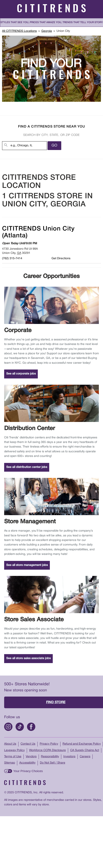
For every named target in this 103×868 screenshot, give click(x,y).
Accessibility (27, 763)
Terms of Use (13, 757)
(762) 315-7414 (12, 259)
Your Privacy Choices (28, 771)
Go (54, 146)
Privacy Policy (49, 744)
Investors (69, 757)
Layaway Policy (14, 750)
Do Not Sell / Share (53, 763)
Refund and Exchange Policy (82, 744)
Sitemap (10, 763)
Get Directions (61, 259)
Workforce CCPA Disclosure (47, 750)
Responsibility (50, 757)
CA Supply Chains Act (85, 750)
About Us (10, 744)
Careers (85, 757)
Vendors (31, 757)
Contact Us (28, 744)
